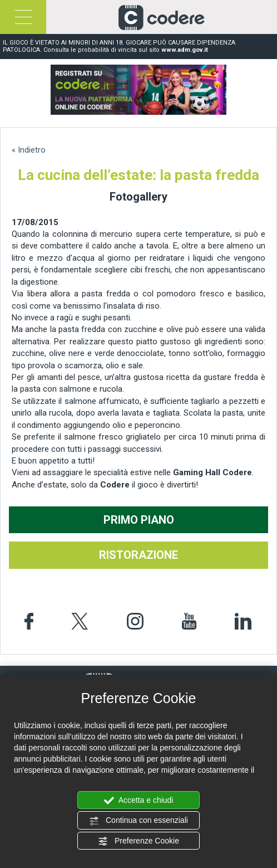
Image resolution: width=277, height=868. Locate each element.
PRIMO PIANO (139, 520)
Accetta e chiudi (139, 801)
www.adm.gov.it (185, 50)
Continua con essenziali (138, 821)
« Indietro (29, 150)
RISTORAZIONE (138, 555)
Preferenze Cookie (138, 841)
